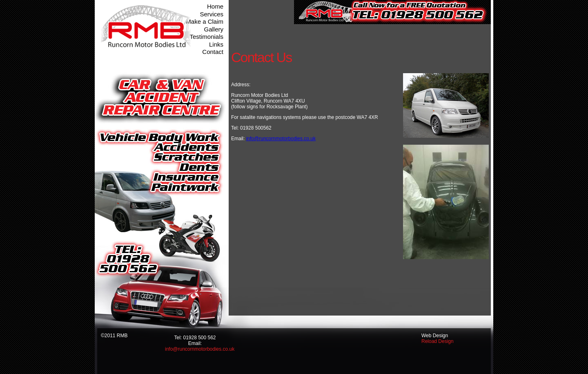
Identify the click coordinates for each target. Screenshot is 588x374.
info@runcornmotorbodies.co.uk (281, 139)
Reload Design (438, 341)
